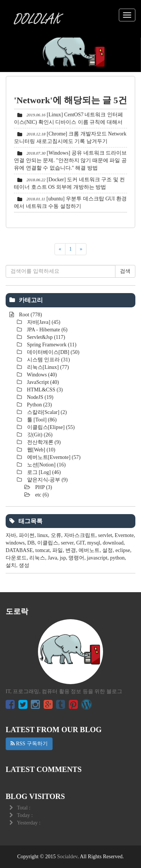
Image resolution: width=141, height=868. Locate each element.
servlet (105, 535)
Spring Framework (51, 345)
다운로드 (16, 558)
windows (15, 543)
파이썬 (27, 535)
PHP (43, 487)
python (117, 558)
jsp (63, 558)
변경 (71, 550)
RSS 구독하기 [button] (29, 744)
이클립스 (48, 543)
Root (30, 315)
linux (43, 535)
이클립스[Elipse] (50, 427)
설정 (108, 550)
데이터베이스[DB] (52, 352)
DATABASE (19, 550)
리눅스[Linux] (47, 367)
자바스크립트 (80, 535)
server (67, 543)
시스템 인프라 (48, 360)
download (113, 543)
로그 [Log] (43, 472)
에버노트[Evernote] (53, 457)
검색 (125, 271)
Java (52, 558)
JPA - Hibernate (46, 330)
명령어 (76, 558)
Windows (41, 375)
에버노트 (89, 550)
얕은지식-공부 (47, 480)
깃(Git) (39, 435)
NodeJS (39, 397)
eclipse (123, 550)
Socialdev (67, 857)
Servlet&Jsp (45, 337)
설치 (11, 565)
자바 (11, 535)
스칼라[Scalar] (46, 412)
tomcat (42, 550)
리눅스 (37, 558)
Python (39, 405)
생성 (24, 565)
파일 (58, 550)
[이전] (60, 249)
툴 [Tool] (41, 420)
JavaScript (42, 382)
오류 (56, 535)
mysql (94, 543)
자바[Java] (43, 322)
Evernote (124, 535)
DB (31, 543)
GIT (80, 543)
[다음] (81, 249)
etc (41, 495)
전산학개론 (43, 442)
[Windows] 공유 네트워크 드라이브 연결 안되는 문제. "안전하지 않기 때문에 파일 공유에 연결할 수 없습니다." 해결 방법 (70, 160)
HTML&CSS (44, 390)
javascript (97, 558)
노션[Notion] (46, 465)
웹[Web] (40, 450)
